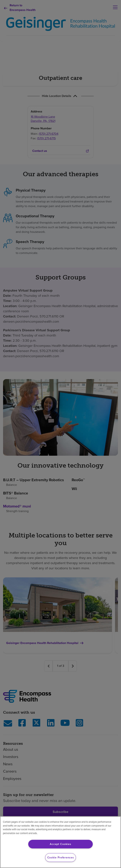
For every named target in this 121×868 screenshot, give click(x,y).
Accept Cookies (60, 844)
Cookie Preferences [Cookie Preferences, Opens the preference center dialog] (61, 857)
